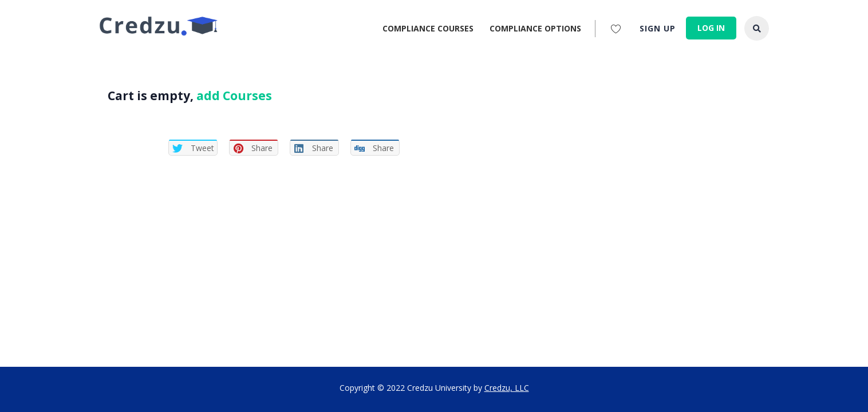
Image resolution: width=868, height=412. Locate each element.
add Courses (234, 96)
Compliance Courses (428, 28)
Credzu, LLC (507, 388)
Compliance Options (535, 28)
